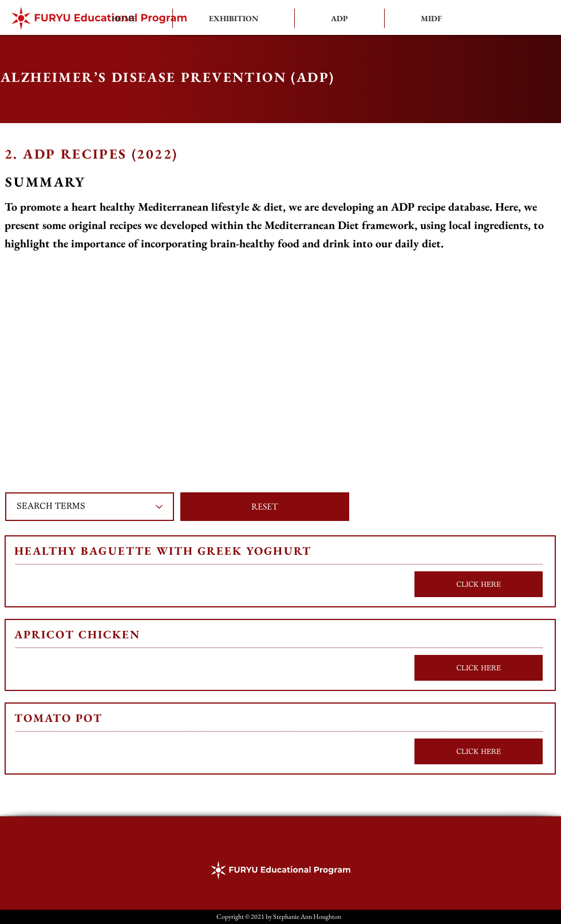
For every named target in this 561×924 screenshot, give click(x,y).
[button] (339, 18)
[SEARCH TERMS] (90, 507)
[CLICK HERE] (479, 584)
